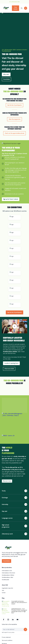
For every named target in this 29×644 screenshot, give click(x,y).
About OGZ (5, 585)
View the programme (14, 119)
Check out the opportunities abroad (14, 133)
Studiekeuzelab (5, 580)
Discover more (7, 481)
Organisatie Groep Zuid (7, 588)
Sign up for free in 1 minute (11, 199)
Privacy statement (6, 637)
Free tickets (15, 8)
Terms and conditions (7, 640)
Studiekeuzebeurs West (7, 577)
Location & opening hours (11, 363)
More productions (7, 568)
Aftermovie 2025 (9, 369)
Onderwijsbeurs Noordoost (8, 573)
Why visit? (6, 74)
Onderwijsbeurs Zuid (7, 571)
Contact (4, 593)
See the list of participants (14, 105)
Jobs (3, 590)
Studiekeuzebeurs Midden (8, 575)
